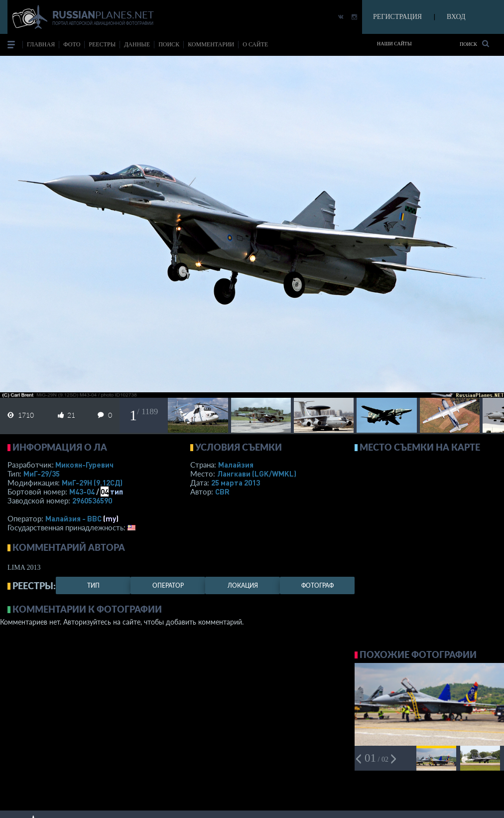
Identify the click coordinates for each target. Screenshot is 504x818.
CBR (222, 491)
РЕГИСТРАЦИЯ (397, 17)
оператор (168, 585)
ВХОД (456, 17)
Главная (41, 44)
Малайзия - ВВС (73, 518)
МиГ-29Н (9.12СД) (92, 483)
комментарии (211, 44)
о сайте (255, 44)
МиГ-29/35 (42, 474)
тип (117, 491)
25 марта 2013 (236, 483)
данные (137, 44)
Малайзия (236, 465)
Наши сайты (394, 44)
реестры (102, 44)
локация (243, 585)
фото (72, 44)
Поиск (474, 44)
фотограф (317, 585)
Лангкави (257, 474)
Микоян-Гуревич (84, 465)
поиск (169, 44)
